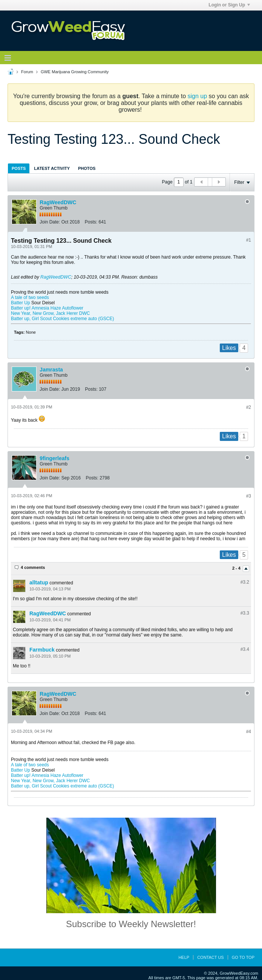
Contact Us (211, 957)
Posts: (91, 222)
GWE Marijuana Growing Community (75, 72)
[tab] (19, 168)
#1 (249, 240)
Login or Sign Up (229, 5)
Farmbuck (42, 650)
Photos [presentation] (87, 168)
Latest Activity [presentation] (52, 168)
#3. (245, 582)
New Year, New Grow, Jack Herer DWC (50, 313)
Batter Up (21, 303)
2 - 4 (237, 568)
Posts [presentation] (19, 168)
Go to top (243, 957)
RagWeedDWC (58, 202)
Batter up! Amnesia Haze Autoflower (47, 308)
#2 (249, 407)
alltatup (39, 582)
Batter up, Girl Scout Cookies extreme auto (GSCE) (62, 319)
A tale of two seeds (30, 297)
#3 (249, 496)
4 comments (33, 567)
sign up (198, 96)
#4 (249, 732)
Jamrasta (51, 370)
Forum (27, 72)
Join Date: (50, 222)
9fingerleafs (54, 458)
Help (184, 957)
